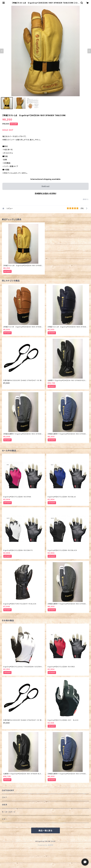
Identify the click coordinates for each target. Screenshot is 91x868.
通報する (86, 199)
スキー (4, 819)
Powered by (45, 845)
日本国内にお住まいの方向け (45, 193)
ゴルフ (4, 797)
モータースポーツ (9, 812)
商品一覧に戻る (45, 831)
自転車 (5, 805)
